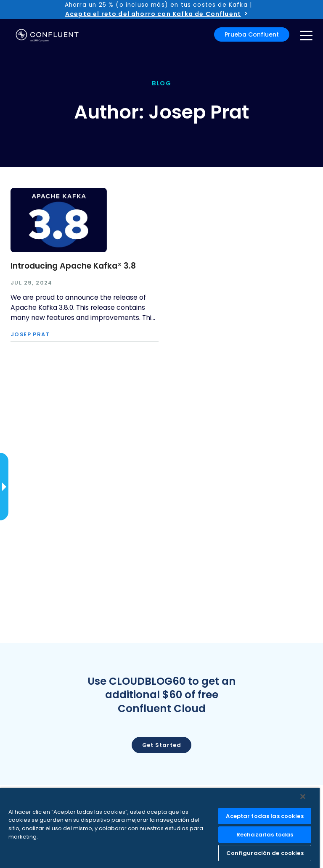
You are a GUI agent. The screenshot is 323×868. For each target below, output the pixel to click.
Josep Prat (30, 335)
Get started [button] (162, 745)
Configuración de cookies (265, 853)
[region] (160, 828)
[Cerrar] (303, 797)
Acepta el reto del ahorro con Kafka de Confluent (153, 14)
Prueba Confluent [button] (252, 34)
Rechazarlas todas (265, 835)
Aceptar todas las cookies (265, 816)
